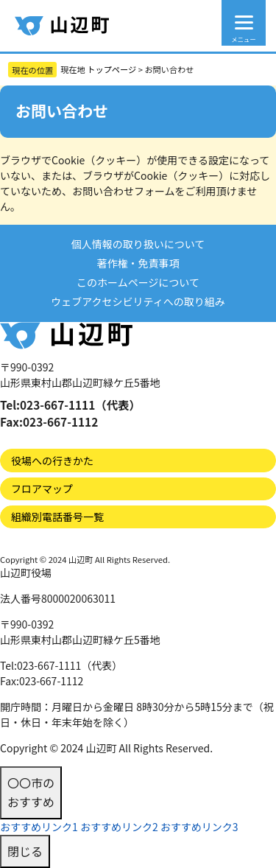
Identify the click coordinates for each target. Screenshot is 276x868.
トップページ (112, 69)
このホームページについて (138, 282)
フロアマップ (42, 489)
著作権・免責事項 (138, 263)
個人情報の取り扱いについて (138, 244)
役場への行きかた (52, 461)
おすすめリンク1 (39, 827)
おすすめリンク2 (119, 827)
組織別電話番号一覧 (57, 517)
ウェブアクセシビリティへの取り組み (138, 301)
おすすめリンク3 (199, 827)
